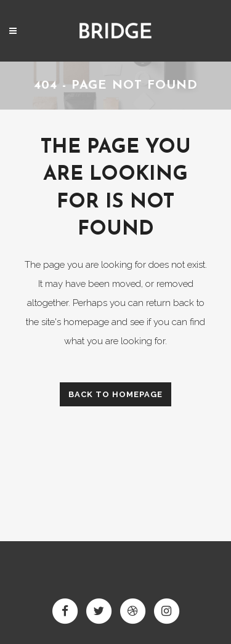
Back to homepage (115, 394)
